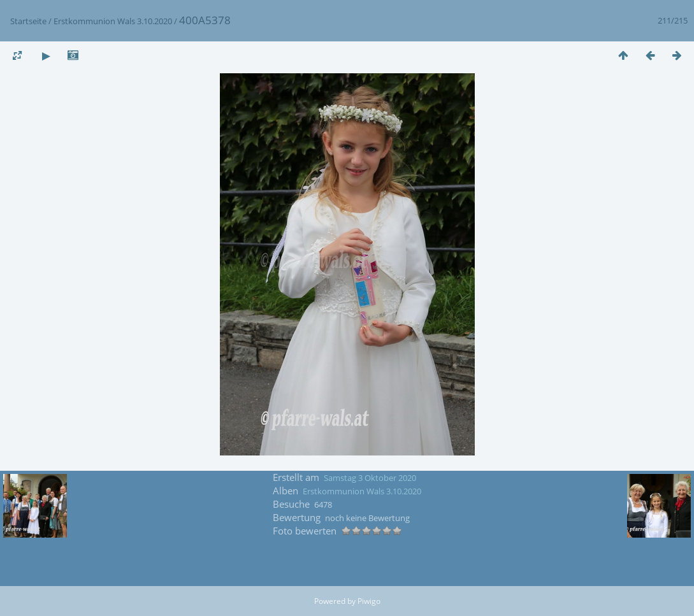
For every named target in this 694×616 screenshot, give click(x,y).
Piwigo (369, 601)
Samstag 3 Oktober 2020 (370, 478)
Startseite (28, 21)
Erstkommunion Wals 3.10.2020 (113, 21)
